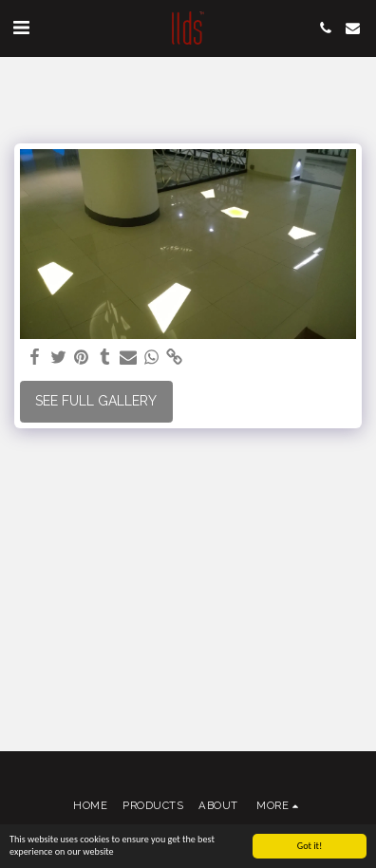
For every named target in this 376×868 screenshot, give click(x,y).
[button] (21, 28)
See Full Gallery (96, 401)
